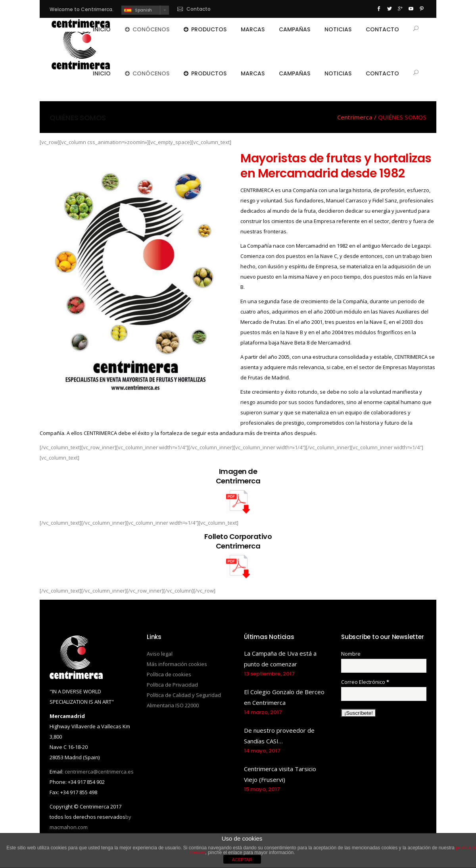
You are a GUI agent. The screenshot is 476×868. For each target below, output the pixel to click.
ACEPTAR (242, 860)
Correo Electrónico (365, 682)
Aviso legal (160, 654)
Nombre (351, 654)
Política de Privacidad (172, 685)
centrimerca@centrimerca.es (99, 772)
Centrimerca (355, 117)
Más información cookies (177, 664)
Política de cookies (169, 674)
